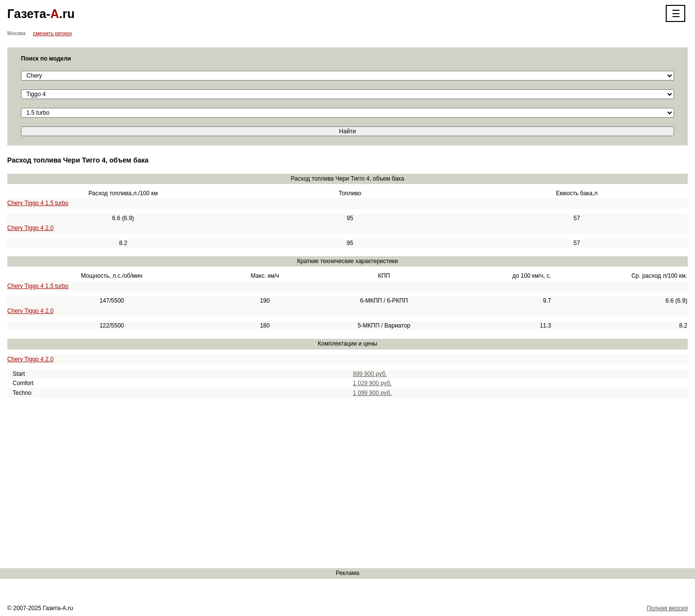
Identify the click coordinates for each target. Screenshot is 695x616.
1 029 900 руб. (372, 383)
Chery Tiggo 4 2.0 (31, 228)
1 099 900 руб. (372, 393)
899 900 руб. (370, 374)
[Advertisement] (293, 483)
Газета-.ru (41, 14)
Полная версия (667, 608)
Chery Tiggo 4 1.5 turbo (38, 203)
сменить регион (52, 33)
